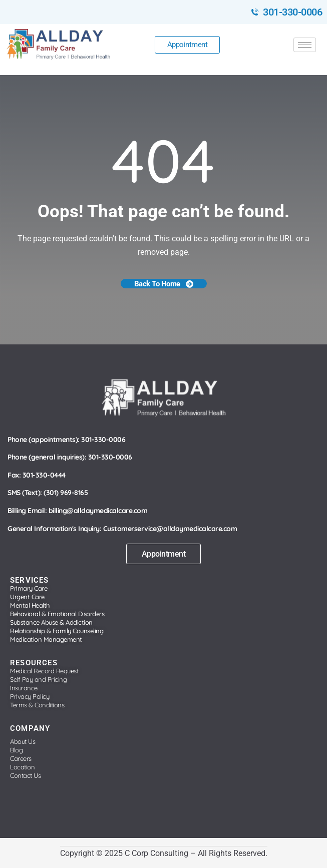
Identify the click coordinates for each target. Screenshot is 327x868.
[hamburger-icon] (305, 45)
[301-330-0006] (255, 12)
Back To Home (164, 284)
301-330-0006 (292, 12)
